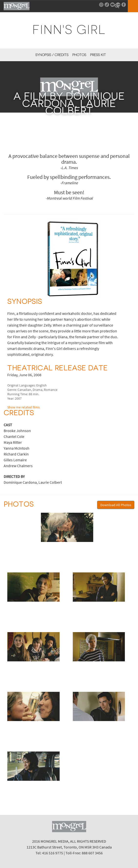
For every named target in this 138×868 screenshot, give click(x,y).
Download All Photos (116, 505)
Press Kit (98, 55)
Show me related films (23, 407)
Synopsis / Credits (52, 55)
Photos (79, 55)
